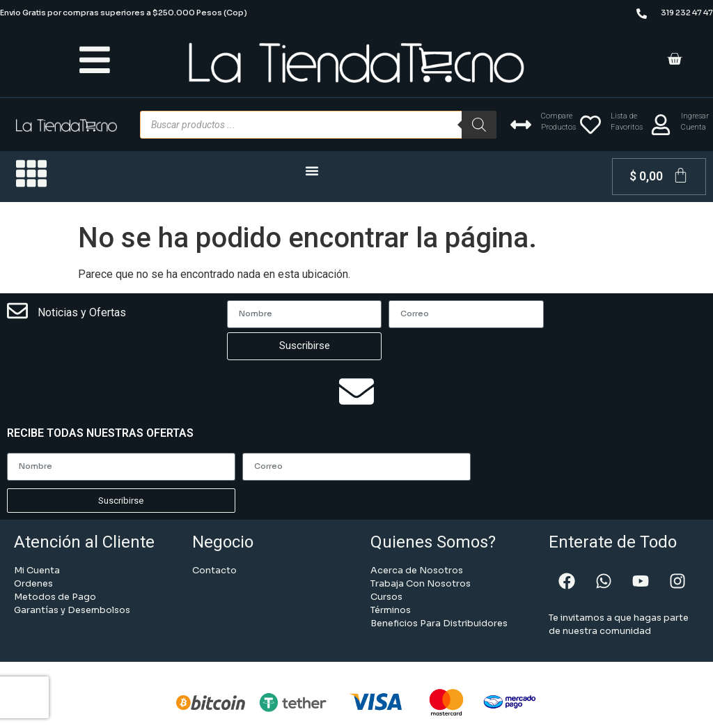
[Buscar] (479, 125)
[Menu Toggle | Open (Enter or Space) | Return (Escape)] (312, 171)
